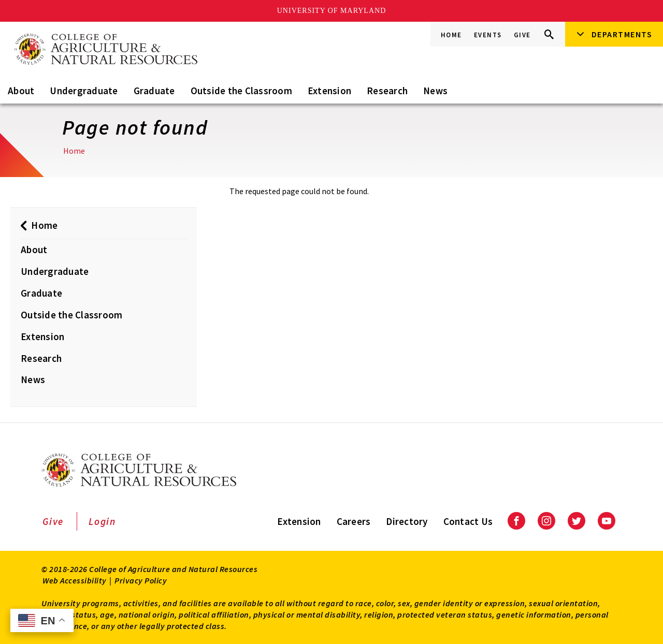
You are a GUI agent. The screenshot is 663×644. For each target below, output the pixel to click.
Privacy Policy (141, 580)
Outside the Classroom (241, 91)
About (21, 91)
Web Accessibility (75, 580)
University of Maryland (332, 11)
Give (522, 35)
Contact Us (468, 521)
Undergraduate (84, 91)
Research (387, 91)
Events (488, 35)
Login (102, 521)
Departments (622, 34)
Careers (354, 521)
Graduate (154, 91)
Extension (329, 91)
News (435, 91)
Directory (407, 521)
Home (451, 35)
